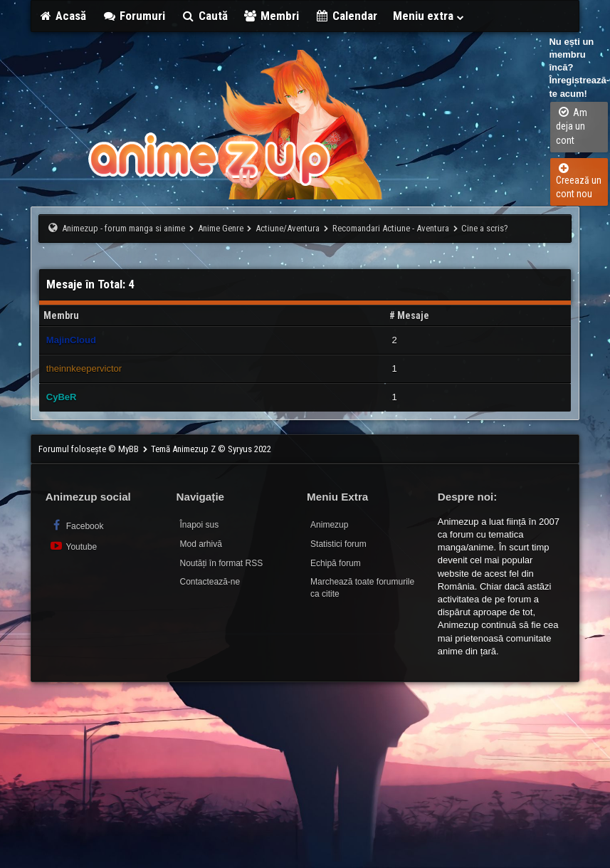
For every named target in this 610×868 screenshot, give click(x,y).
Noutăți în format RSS (221, 563)
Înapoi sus (199, 525)
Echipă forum (336, 563)
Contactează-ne (210, 582)
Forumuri (133, 16)
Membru (61, 315)
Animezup (329, 525)
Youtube (73, 546)
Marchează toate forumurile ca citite (362, 588)
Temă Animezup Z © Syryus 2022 (211, 449)
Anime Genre (221, 228)
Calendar (346, 16)
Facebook (77, 525)
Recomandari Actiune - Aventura (391, 228)
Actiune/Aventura (288, 228)
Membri (272, 16)
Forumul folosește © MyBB (90, 449)
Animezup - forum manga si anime (123, 228)
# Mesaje (409, 315)
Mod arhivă (200, 544)
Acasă (63, 16)
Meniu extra (429, 16)
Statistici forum (338, 544)
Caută (204, 16)
